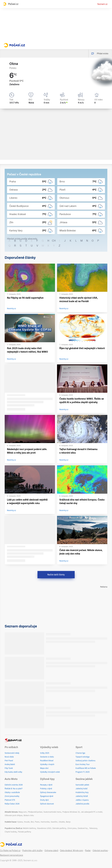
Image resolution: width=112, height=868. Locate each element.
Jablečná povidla (82, 804)
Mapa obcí (44, 768)
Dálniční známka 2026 (14, 785)
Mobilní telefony (29, 828)
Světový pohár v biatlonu (85, 761)
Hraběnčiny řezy (82, 792)
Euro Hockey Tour (83, 764)
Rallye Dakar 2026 (12, 804)
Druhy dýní (44, 800)
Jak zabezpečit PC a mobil (92, 812)
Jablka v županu (82, 800)
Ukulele (62, 822)
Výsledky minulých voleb (50, 772)
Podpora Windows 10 (71, 812)
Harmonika (45, 822)
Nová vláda (9, 757)
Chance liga (80, 753)
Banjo (68, 822)
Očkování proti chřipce (14, 815)
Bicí (32, 822)
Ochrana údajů (51, 850)
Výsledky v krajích (47, 764)
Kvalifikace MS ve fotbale (86, 768)
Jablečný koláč (82, 789)
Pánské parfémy (24, 832)
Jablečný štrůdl (82, 796)
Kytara (20, 822)
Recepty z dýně (46, 785)
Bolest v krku (29, 815)
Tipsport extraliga (83, 757)
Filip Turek (9, 768)
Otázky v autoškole (12, 792)
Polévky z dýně (46, 789)
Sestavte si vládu (47, 757)
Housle (27, 822)
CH (54, 241)
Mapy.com (23, 812)
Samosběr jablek (82, 785)
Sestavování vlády (12, 753)
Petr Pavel (9, 761)
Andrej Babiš (10, 764)
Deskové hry (83, 828)
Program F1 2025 (83, 772)
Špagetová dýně (47, 796)
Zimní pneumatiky (12, 796)
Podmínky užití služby (32, 850)
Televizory (93, 828)
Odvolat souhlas (100, 850)
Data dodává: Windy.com (72, 850)
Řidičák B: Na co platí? (14, 789)
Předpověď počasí (35, 812)
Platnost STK (10, 800)
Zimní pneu (72, 828)
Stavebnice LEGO (44, 828)
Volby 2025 (45, 753)
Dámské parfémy (59, 828)
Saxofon (54, 822)
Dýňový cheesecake (48, 792)
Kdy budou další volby (13, 772)
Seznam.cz (102, 4)
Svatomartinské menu (52, 812)
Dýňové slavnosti (47, 804)
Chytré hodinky (11, 832)
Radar (88, 850)
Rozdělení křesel (47, 761)
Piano (37, 822)
